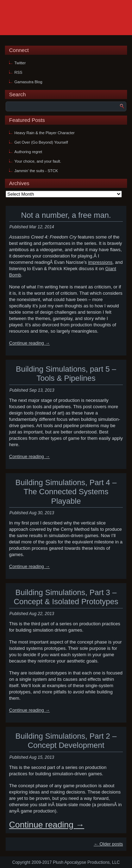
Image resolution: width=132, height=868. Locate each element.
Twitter (20, 63)
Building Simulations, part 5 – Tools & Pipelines (66, 374)
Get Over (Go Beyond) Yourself (41, 142)
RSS (18, 72)
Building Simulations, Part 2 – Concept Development (66, 741)
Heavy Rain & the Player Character (45, 133)
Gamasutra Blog (28, 82)
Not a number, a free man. (66, 215)
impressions (100, 262)
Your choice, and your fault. (38, 161)
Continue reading (30, 343)
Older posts (108, 844)
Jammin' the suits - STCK (36, 171)
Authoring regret (28, 152)
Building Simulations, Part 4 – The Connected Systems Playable (66, 492)
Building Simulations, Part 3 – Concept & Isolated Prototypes (66, 597)
